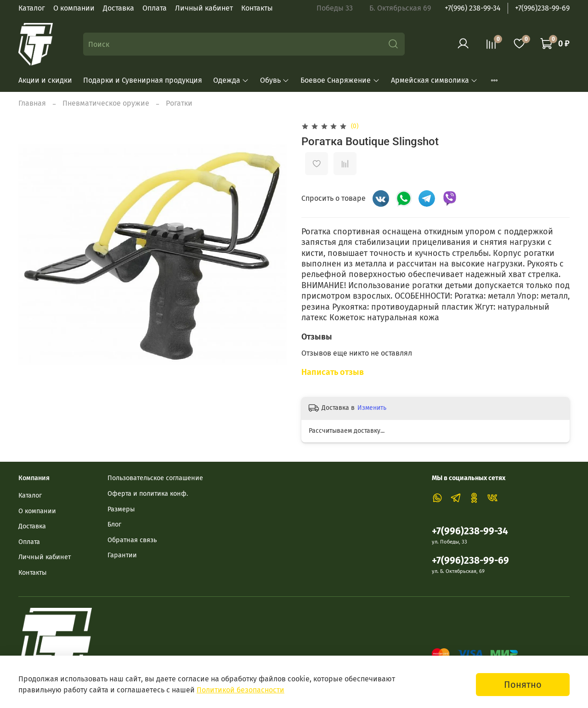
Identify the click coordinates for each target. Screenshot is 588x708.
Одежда (231, 80)
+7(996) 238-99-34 (473, 8)
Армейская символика (434, 80)
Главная (32, 103)
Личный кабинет (204, 8)
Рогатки (179, 103)
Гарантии (122, 555)
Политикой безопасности (240, 690)
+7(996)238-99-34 (470, 531)
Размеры (121, 509)
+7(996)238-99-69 (542, 8)
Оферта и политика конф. (148, 494)
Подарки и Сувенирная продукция (143, 80)
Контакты (257, 8)
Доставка (119, 8)
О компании (74, 8)
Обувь (275, 80)
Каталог (32, 8)
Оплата (155, 8)
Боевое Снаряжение (340, 80)
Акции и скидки (45, 80)
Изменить (372, 408)
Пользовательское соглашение (155, 478)
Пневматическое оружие (106, 103)
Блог (114, 524)
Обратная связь (132, 540)
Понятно (523, 685)
